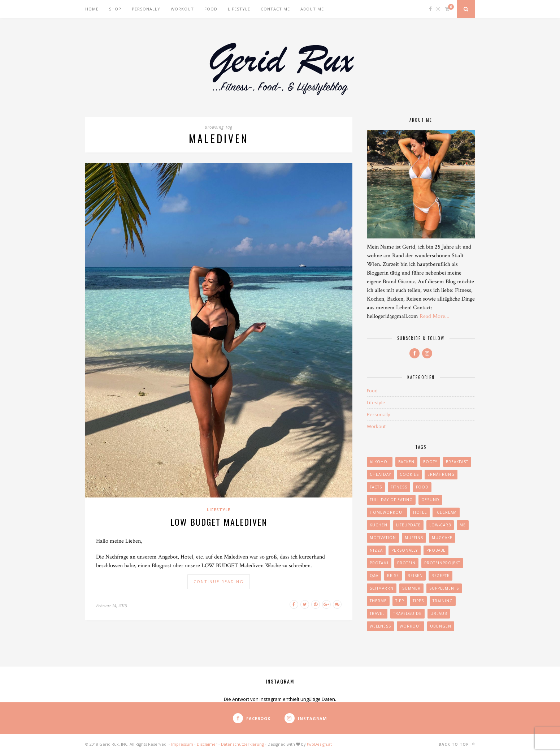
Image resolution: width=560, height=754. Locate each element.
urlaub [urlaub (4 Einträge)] (439, 613)
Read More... (435, 316)
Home (92, 9)
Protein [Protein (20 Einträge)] (406, 563)
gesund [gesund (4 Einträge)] (430, 500)
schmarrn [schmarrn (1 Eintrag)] (382, 588)
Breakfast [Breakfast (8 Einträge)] (457, 462)
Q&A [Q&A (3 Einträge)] (374, 576)
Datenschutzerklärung (242, 744)
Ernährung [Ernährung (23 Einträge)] (441, 474)
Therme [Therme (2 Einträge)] (378, 601)
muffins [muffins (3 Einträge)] (414, 538)
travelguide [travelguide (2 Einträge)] (407, 613)
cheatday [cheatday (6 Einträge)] (380, 474)
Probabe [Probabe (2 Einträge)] (436, 550)
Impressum (182, 744)
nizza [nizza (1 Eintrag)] (376, 550)
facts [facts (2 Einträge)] (376, 487)
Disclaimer (207, 744)
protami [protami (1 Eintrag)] (379, 563)
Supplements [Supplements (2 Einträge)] (444, 588)
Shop (115, 9)
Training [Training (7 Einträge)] (443, 601)
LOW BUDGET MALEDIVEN (219, 522)
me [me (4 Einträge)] (463, 525)
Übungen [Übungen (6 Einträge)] (441, 626)
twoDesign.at (319, 744)
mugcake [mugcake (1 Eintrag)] (442, 538)
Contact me (275, 9)
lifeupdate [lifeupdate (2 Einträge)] (408, 525)
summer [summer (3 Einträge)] (411, 588)
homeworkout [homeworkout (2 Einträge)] (387, 512)
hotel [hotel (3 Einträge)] (420, 512)
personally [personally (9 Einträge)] (405, 550)
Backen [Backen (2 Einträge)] (406, 462)
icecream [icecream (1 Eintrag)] (446, 512)
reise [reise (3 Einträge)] (393, 576)
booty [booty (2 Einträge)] (430, 462)
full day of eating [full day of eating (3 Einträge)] (391, 500)
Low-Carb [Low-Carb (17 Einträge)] (440, 525)
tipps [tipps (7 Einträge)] (418, 601)
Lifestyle (239, 9)
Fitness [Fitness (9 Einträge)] (399, 487)
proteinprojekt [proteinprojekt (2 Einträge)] (442, 563)
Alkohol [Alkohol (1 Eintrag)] (380, 462)
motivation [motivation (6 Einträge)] (383, 538)
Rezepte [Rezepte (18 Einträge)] (440, 576)
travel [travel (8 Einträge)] (377, 613)
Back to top (457, 744)
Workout (182, 9)
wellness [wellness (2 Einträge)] (380, 626)
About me (312, 9)
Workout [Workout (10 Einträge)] (411, 626)
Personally (146, 9)
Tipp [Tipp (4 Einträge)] (400, 601)
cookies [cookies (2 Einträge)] (409, 474)
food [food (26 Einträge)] (422, 487)
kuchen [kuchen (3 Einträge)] (379, 525)
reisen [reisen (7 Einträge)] (415, 576)
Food (211, 9)
